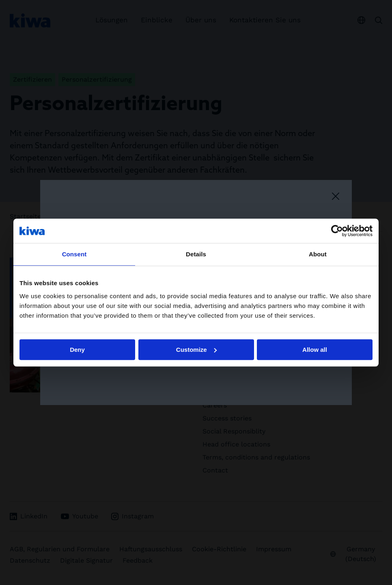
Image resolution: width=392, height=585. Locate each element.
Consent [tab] (74, 254)
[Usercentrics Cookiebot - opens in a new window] (337, 231)
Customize (196, 350)
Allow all (315, 350)
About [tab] (318, 254)
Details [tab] (196, 254)
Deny (77, 350)
